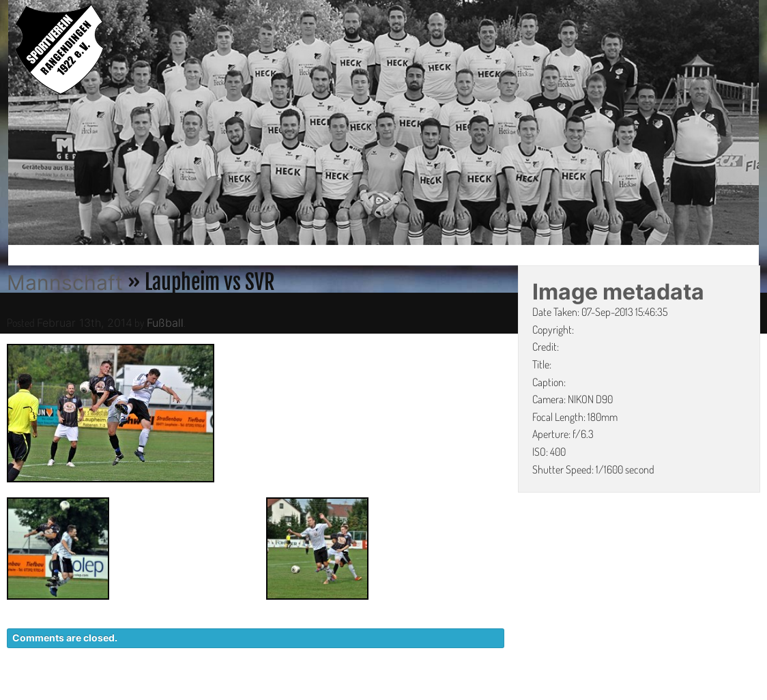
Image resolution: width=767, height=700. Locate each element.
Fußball (165, 323)
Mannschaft (65, 282)
